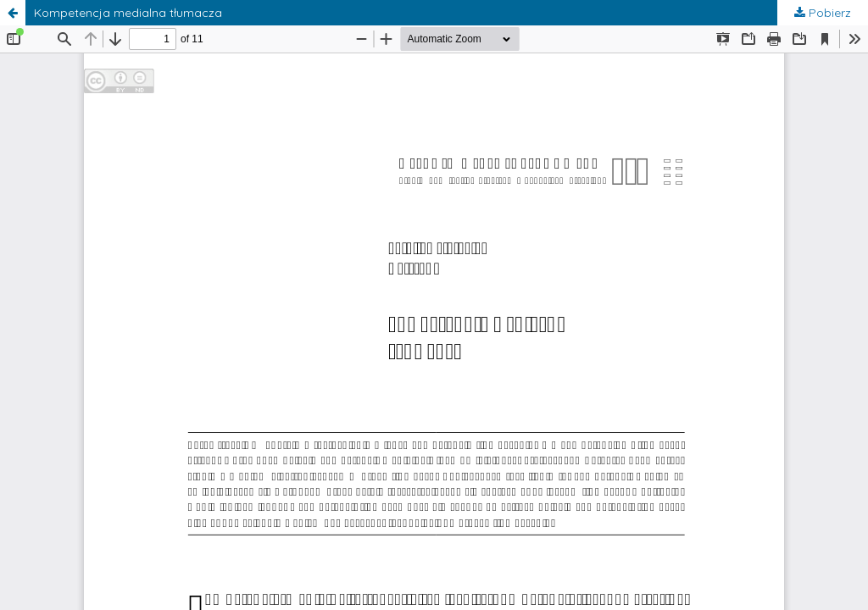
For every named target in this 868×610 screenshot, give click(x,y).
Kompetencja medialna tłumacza (128, 13)
